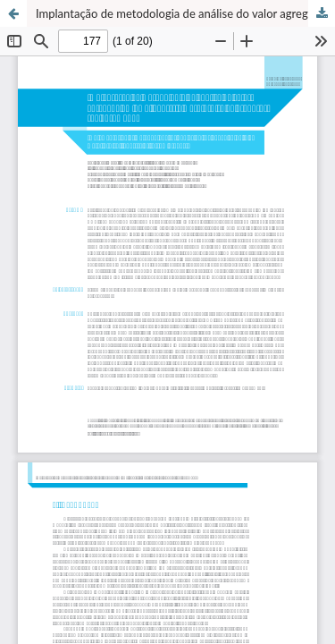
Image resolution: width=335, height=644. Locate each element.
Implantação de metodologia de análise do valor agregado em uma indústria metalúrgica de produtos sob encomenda (185, 13)
